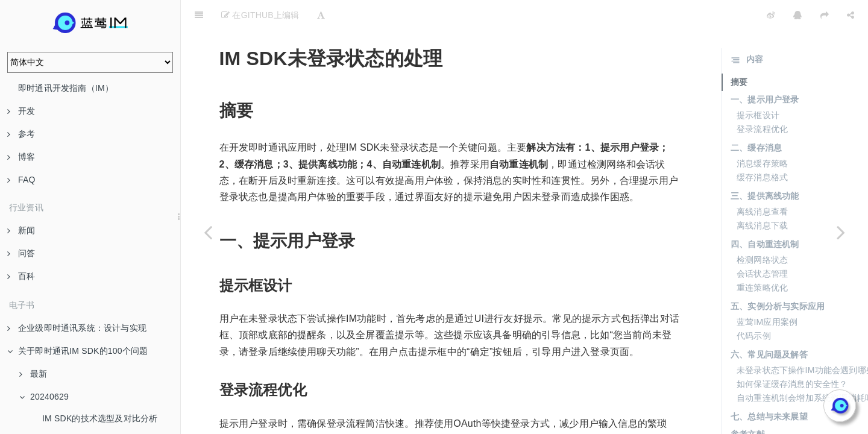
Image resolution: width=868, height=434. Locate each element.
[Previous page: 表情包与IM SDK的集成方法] (208, 232)
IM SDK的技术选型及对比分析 (100, 418)
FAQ (21, 180)
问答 (21, 253)
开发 (21, 111)
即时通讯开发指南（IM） (66, 88)
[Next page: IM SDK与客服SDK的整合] (841, 232)
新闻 (21, 230)
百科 (21, 276)
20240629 (44, 397)
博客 (21, 157)
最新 (33, 374)
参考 (21, 134)
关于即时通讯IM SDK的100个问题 (77, 351)
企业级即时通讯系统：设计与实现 (77, 328)
